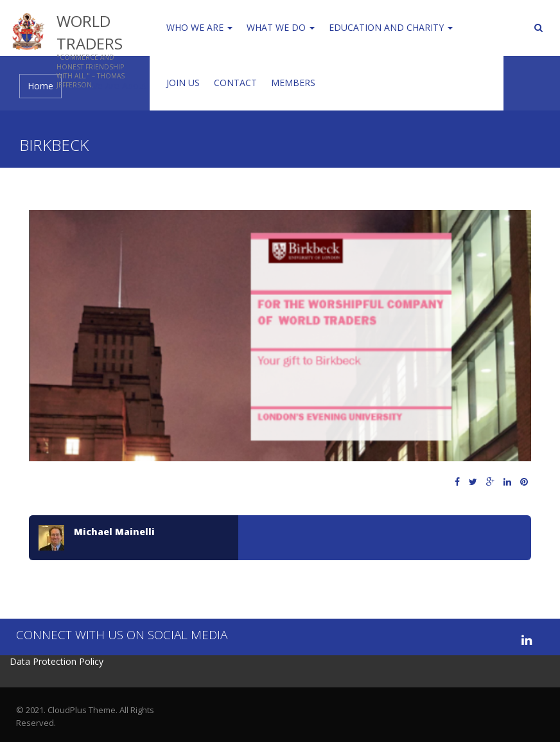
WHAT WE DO (281, 27)
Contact (235, 83)
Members (293, 83)
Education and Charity (391, 27)
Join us (183, 83)
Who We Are (199, 27)
